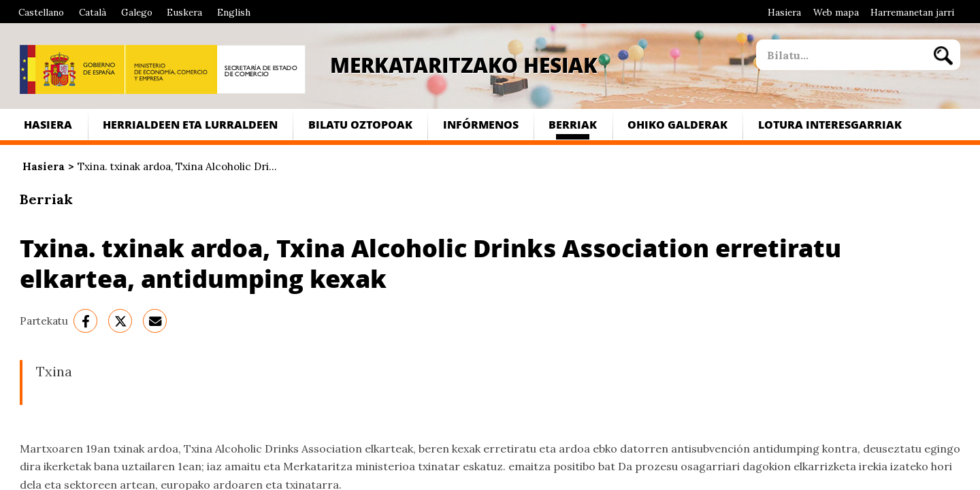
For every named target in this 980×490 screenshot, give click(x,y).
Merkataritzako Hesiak (464, 65)
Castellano (41, 12)
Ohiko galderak (677, 124)
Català (93, 12)
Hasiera (784, 12)
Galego (137, 12)
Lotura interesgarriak (830, 124)
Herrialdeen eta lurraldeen (190, 124)
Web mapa (836, 12)
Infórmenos (481, 124)
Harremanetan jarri (912, 12)
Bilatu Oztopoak (360, 124)
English (234, 12)
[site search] (841, 55)
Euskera (184, 12)
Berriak (573, 124)
